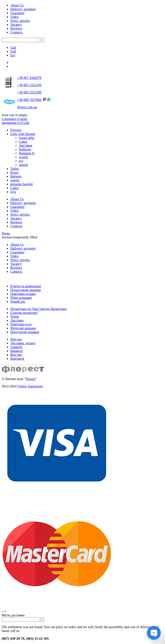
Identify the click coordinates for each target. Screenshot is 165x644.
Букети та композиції (26, 286)
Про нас (16, 339)
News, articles (20, 21)
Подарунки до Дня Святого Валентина (38, 309)
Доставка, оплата (23, 343)
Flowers (16, 130)
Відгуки (16, 355)
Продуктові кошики (25, 332)
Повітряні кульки (23, 294)
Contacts (16, 32)
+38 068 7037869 (29, 100)
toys (13, 192)
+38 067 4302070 (29, 78)
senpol (23, 165)
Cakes (23, 142)
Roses (14, 172)
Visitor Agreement (30, 386)
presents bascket (21, 184)
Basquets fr (27, 153)
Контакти (17, 359)
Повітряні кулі (21, 324)
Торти (15, 317)
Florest (31, 379)
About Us (17, 5)
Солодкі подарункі (24, 313)
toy (21, 161)
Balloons (25, 149)
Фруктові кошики (23, 328)
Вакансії (16, 351)
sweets (24, 157)
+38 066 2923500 (29, 92)
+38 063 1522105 (29, 85)
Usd (13, 51)
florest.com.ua (27, 107)
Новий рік (18, 302)
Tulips (15, 169)
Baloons (16, 176)
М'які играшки (21, 298)
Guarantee (17, 13)
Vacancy (16, 25)
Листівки (26, 145)
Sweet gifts (27, 138)
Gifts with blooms (23, 134)
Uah (13, 47)
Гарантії (16, 347)
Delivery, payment (23, 9)
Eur (13, 55)
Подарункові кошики (26, 290)
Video (14, 17)
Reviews (16, 28)
